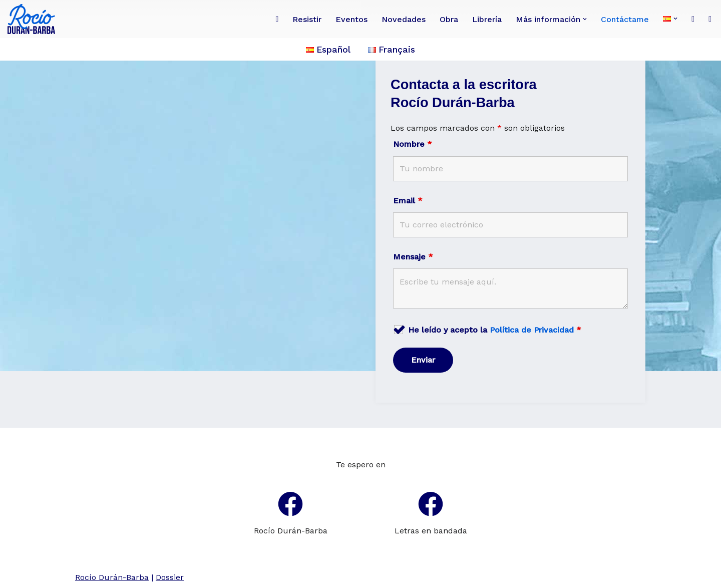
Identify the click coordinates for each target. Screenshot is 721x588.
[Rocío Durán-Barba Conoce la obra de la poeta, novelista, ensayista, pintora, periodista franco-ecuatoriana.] (34, 19)
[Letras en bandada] (431, 504)
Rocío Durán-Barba (291, 531)
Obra (449, 19)
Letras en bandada (431, 531)
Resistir (307, 19)
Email (408, 201)
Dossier (170, 577)
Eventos (351, 19)
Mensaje (413, 257)
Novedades (404, 19)
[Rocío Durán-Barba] (290, 504)
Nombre (413, 144)
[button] (585, 19)
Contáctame (625, 19)
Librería (487, 19)
